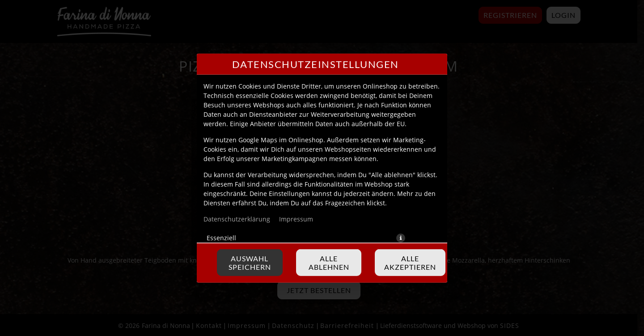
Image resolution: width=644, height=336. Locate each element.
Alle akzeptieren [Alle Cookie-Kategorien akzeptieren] (410, 263)
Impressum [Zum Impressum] (296, 219)
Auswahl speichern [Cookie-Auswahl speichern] (250, 263)
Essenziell (221, 237)
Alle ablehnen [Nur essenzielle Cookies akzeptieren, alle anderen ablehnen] (329, 263)
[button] (401, 238)
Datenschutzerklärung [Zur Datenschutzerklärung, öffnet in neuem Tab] (237, 219)
